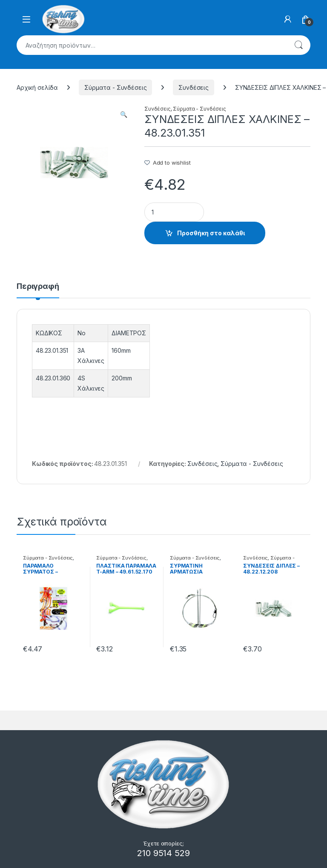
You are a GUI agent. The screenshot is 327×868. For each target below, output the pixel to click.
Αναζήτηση (298, 45)
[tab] (38, 290)
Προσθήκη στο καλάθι (211, 233)
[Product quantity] (174, 212)
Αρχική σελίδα (37, 87)
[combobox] (152, 45)
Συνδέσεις (194, 87)
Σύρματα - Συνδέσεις (115, 87)
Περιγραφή (38, 287)
